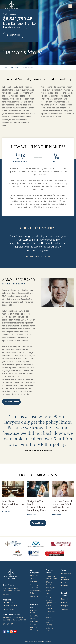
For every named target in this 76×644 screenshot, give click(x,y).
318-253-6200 (8, 609)
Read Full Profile (11, 402)
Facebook (65, 599)
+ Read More (7, 512)
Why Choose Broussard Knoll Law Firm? (13, 504)
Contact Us (34, 596)
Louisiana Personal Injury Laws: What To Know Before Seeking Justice (62, 506)
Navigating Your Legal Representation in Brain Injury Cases (37, 506)
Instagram (65, 606)
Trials (48, 593)
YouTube (65, 609)
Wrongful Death (52, 597)
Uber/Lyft (49, 608)
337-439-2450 (8, 594)
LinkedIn (64, 602)
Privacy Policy (66, 574)
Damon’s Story (14, 35)
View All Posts (38, 523)
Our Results (34, 581)
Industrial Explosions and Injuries (51, 603)
